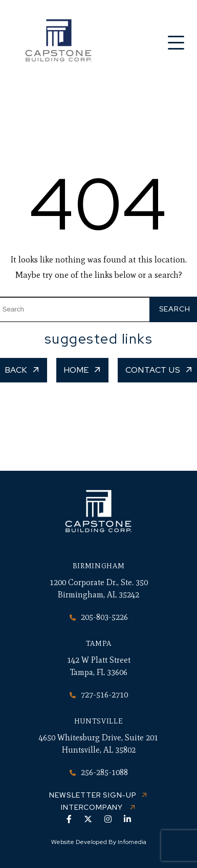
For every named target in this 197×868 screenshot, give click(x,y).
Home (76, 370)
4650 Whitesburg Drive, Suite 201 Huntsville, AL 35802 (98, 744)
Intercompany (93, 807)
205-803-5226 (99, 617)
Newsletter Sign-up (93, 795)
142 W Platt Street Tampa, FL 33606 (99, 666)
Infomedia (132, 842)
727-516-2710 (99, 695)
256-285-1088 (99, 772)
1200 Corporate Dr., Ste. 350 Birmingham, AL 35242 (99, 588)
